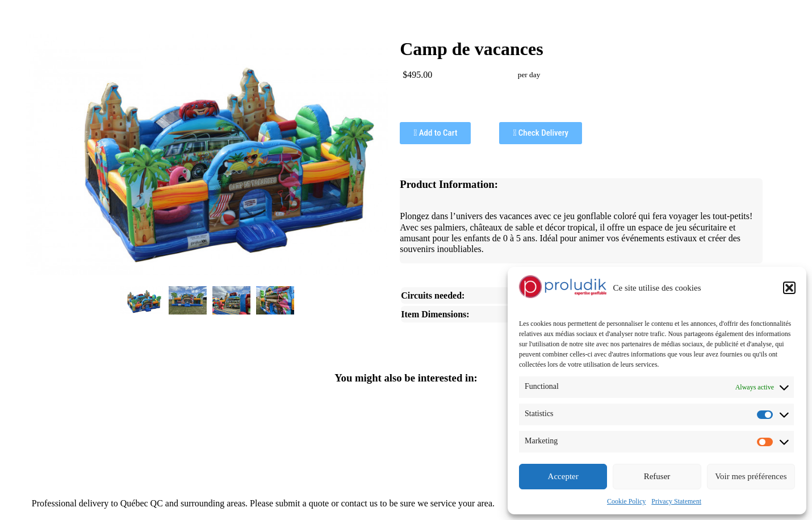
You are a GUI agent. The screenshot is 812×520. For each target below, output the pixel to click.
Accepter (563, 476)
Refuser (657, 476)
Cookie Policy (626, 501)
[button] (789, 288)
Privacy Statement (676, 501)
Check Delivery (541, 133)
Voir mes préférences (751, 476)
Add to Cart (435, 133)
